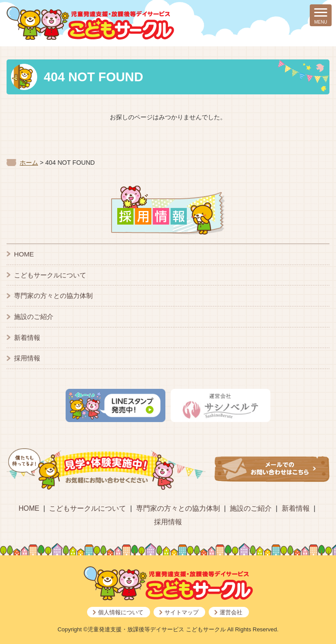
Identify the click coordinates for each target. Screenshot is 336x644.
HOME (24, 254)
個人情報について (121, 612)
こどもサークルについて (50, 275)
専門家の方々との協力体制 (53, 296)
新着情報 (27, 338)
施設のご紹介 (34, 317)
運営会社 (231, 612)
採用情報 (27, 358)
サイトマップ (182, 612)
